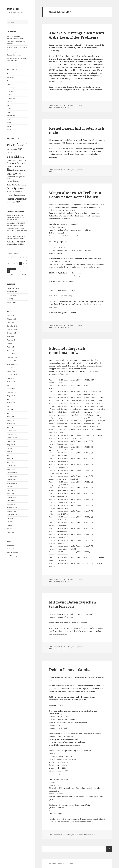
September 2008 (12, 483)
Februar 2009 (12, 466)
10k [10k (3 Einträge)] (9, 145)
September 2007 (12, 515)
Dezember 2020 (12, 329)
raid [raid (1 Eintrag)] (17, 182)
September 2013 (12, 382)
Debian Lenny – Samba (70, 670)
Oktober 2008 (11, 480)
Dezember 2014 (12, 357)
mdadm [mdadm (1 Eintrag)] (17, 170)
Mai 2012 (10, 399)
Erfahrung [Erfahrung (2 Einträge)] (18, 160)
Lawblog (10, 299)
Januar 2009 (11, 469)
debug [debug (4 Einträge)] (22, 157)
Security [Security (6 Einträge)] (12, 188)
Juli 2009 (10, 448)
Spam (9, 126)
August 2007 (11, 518)
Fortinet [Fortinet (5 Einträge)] (21, 163)
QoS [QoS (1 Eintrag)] (8, 182)
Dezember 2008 (12, 473)
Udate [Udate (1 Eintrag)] (18, 196)
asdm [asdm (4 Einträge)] (10, 152)
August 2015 (11, 340)
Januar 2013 (11, 389)
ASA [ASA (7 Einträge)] (20, 149)
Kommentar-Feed (13, 552)
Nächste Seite (109, 849)
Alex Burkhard (12, 292)
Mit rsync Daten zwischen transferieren (73, 604)
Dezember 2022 (12, 326)
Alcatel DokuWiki (13, 288)
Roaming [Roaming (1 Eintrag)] (23, 185)
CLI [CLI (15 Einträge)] (17, 156)
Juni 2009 (10, 452)
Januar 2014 (11, 371)
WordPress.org (12, 556)
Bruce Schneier (12, 295)
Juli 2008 (10, 487)
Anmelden (10, 545)
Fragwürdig (11, 98)
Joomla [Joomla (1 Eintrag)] (21, 166)
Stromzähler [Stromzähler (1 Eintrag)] (18, 192)
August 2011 (11, 406)
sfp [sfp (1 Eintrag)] (23, 189)
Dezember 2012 (12, 392)
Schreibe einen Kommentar (60, 107)
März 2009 (11, 462)
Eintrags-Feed (11, 549)
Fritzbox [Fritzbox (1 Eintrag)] (10, 166)
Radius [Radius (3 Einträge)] (13, 181)
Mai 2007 (10, 529)
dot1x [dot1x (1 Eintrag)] (12, 160)
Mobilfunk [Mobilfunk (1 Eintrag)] (23, 170)
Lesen (9, 109)
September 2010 (12, 424)
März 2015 (11, 350)
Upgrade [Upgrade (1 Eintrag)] (23, 196)
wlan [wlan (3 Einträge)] (18, 202)
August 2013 (11, 385)
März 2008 (11, 494)
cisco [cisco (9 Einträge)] (10, 157)
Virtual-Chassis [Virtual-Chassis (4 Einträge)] (14, 199)
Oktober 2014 (11, 361)
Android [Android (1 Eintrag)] (10, 149)
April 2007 (10, 532)
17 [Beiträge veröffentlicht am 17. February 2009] (12, 269)
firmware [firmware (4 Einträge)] (12, 163)
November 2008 (12, 476)
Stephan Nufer (12, 302)
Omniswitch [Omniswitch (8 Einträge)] (15, 174)
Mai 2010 (10, 427)
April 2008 (10, 490)
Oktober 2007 (11, 511)
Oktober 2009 (11, 441)
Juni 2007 (10, 525)
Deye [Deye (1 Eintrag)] (8, 160)
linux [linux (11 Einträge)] (11, 169)
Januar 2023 (11, 322)
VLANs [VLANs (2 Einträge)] (25, 199)
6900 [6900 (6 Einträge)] (13, 145)
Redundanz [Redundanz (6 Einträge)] (14, 185)
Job (8, 105)
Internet (10, 102)
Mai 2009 (10, 455)
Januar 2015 (11, 354)
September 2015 (12, 336)
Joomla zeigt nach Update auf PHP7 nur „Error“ (17, 60)
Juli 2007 (10, 522)
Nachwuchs (11, 116)
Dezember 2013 (12, 375)
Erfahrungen (11, 88)
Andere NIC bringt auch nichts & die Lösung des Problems (77, 35)
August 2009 (11, 445)
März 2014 (11, 368)
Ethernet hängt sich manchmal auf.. (67, 350)
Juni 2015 (10, 343)
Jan (8, 236)
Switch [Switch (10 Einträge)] (11, 195)
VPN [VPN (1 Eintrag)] (8, 202)
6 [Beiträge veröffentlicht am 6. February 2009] (21, 263)
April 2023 (10, 316)
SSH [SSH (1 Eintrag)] (13, 192)
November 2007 (12, 508)
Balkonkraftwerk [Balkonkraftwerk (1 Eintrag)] (18, 153)
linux (9, 112)
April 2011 (10, 417)
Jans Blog (13, 9)
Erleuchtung (11, 91)
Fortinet (10, 95)
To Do (9, 130)
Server (9, 123)
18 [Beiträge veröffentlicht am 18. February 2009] (15, 269)
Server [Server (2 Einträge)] (19, 188)
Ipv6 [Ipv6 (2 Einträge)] (16, 166)
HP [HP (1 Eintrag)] (13, 166)
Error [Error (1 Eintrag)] (24, 160)
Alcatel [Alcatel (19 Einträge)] (22, 145)
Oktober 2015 (11, 333)
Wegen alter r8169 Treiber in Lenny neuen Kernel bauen (75, 195)
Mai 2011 (10, 413)
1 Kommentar (90, 835)
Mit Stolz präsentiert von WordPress (61, 863)
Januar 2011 (11, 420)
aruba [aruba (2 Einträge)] (15, 149)
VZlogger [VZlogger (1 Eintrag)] (13, 202)
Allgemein (10, 77)
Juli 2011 (10, 410)
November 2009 (12, 438)
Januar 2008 (11, 501)
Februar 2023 (12, 319)
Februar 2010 (12, 431)
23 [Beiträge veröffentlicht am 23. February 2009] (9, 272)
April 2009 (10, 459)
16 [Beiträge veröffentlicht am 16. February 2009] (9, 269)
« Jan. (11, 275)
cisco (9, 84)
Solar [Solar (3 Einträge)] (9, 191)
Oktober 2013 (11, 378)
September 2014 (12, 364)
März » (24, 275)
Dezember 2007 (12, 504)
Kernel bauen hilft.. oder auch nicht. (77, 130)
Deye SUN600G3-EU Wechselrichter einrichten (16, 37)
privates (10, 119)
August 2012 (11, 396)
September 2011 (12, 403)
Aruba (9, 81)
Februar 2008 (12, 497)
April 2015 (10, 347)
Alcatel (9, 74)
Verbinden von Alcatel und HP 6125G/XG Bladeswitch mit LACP (15, 217)
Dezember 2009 (12, 434)
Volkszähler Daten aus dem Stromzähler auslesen (16, 54)
